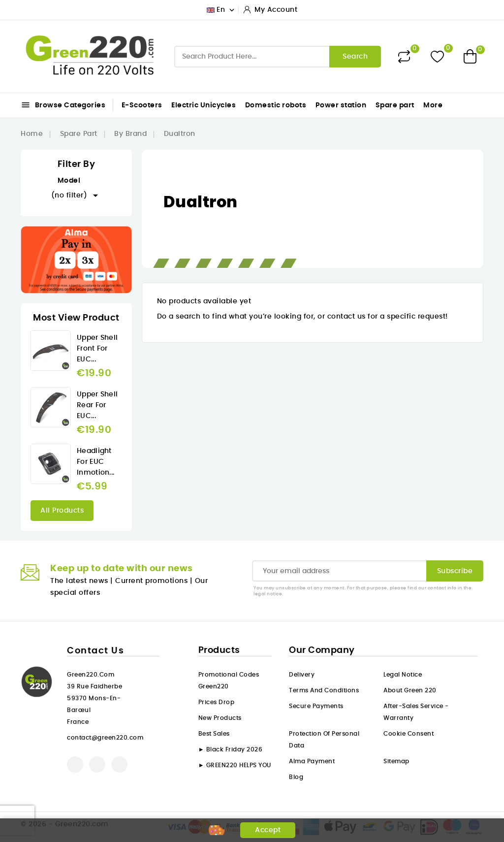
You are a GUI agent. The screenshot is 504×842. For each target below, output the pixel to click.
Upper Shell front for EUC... (97, 349)
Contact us (95, 651)
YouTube (97, 764)
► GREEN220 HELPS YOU (235, 765)
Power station (341, 105)
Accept (268, 830)
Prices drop (217, 702)
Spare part (395, 105)
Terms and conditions (324, 690)
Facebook (75, 764)
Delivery (302, 675)
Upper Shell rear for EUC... (97, 405)
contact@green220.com (105, 738)
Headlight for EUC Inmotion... (95, 462)
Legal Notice (403, 675)
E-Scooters (142, 105)
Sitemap (396, 761)
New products (220, 718)
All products (62, 511)
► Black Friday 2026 (230, 749)
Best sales (214, 734)
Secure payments (316, 706)
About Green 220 (410, 690)
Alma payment (312, 761)
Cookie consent (409, 734)
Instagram (119, 764)
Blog (296, 777)
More (433, 105)
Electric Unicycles (204, 105)
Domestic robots (276, 105)
